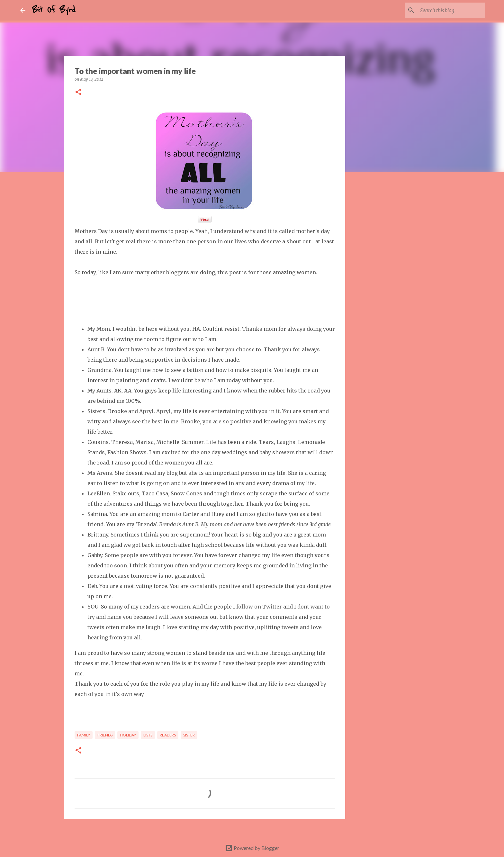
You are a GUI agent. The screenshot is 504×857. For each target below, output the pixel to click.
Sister (189, 735)
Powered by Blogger (252, 848)
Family (84, 735)
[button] (78, 92)
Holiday (128, 735)
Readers (168, 735)
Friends (105, 735)
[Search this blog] (451, 10)
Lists (148, 735)
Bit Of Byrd (54, 10)
